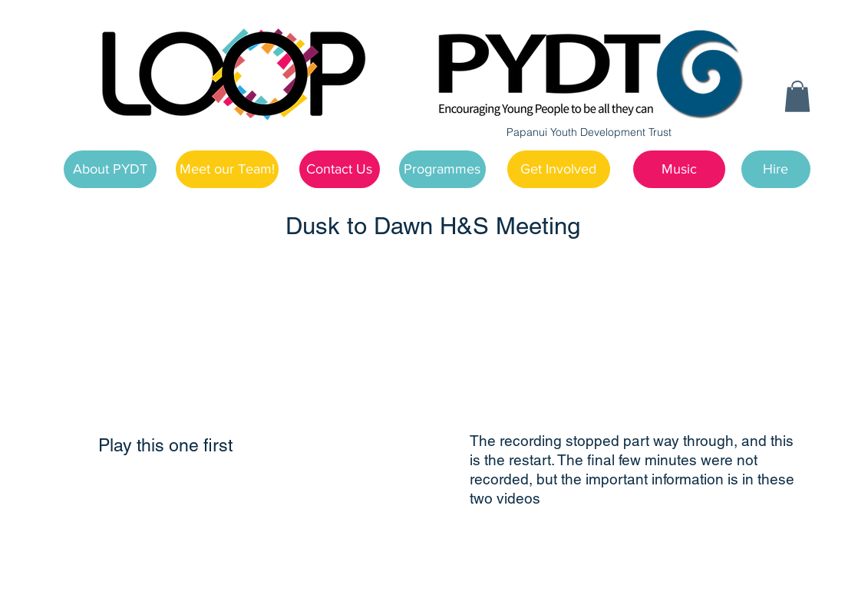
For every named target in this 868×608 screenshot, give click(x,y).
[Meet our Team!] (227, 169)
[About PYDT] (110, 169)
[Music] (679, 169)
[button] (797, 96)
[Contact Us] (340, 169)
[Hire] (776, 169)
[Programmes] (442, 169)
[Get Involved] (559, 169)
